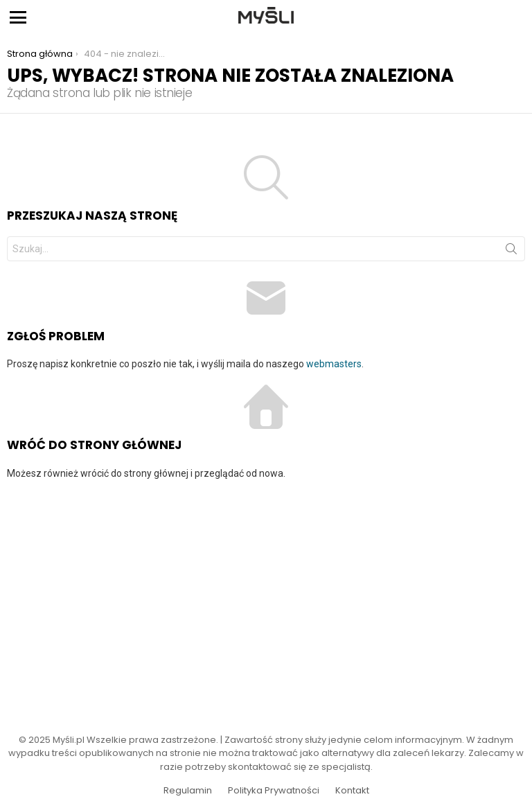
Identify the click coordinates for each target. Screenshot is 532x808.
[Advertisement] (266, 598)
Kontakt (352, 791)
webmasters (334, 364)
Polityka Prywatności (274, 791)
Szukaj (511, 252)
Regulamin (188, 791)
